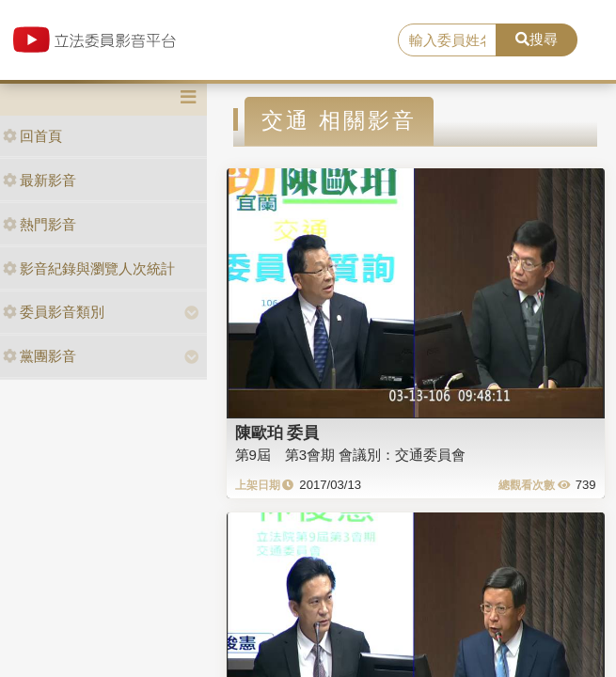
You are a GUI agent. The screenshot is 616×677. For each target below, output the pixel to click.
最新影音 (39, 180)
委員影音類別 (54, 312)
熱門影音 (39, 224)
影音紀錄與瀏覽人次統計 (89, 268)
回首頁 (32, 136)
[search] (447, 40)
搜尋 (537, 39)
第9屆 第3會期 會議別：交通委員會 (351, 455)
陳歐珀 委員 (277, 433)
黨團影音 (39, 356)
